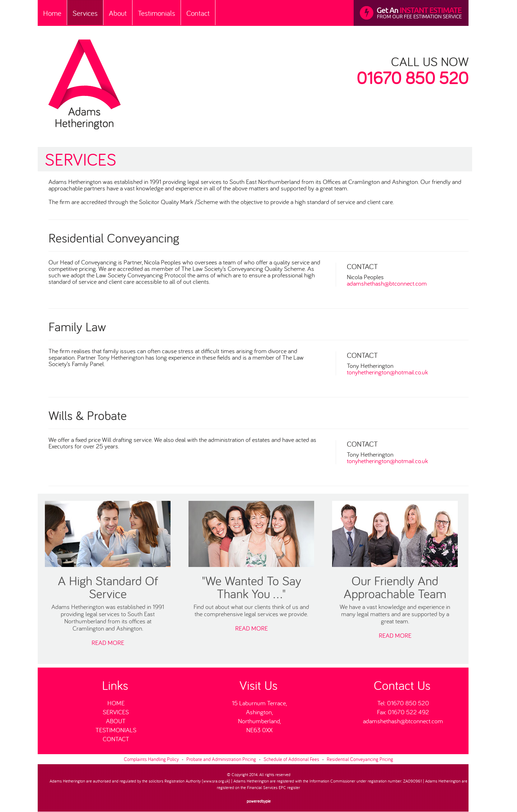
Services (85, 13)
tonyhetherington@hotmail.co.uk (387, 372)
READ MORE (108, 643)
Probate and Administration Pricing (221, 759)
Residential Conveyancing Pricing (360, 759)
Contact (198, 13)
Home (52, 13)
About (118, 13)
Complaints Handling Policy (151, 759)
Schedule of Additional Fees (291, 759)
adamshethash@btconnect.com (387, 283)
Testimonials (157, 13)
